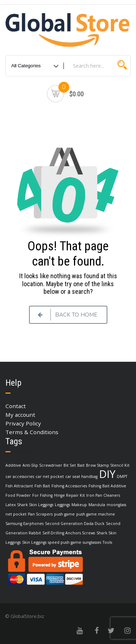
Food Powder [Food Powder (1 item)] (18, 495)
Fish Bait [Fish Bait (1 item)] (42, 486)
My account (20, 415)
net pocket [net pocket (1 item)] (16, 514)
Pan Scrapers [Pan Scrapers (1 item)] (40, 514)
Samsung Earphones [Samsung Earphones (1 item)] (24, 524)
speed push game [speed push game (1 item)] (65, 542)
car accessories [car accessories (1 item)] (20, 476)
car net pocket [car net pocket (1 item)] (50, 476)
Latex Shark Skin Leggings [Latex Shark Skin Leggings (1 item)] (29, 505)
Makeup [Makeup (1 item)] (79, 505)
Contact (16, 406)
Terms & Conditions (32, 432)
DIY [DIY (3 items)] (107, 474)
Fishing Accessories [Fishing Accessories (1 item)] (69, 486)
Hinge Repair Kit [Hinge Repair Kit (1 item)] (69, 495)
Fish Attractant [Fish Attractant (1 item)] (19, 486)
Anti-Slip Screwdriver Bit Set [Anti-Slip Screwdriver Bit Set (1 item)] (49, 465)
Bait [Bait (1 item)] (81, 465)
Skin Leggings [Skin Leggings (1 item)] (34, 542)
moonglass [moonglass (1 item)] (116, 505)
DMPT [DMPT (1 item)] (122, 476)
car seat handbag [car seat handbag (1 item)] (81, 476)
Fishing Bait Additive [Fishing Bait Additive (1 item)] (107, 486)
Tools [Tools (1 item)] (107, 542)
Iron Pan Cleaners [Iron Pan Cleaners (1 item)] (103, 495)
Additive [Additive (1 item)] (13, 465)
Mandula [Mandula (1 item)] (97, 505)
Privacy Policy (23, 423)
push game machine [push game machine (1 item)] (96, 514)
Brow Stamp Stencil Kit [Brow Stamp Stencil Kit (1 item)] (108, 465)
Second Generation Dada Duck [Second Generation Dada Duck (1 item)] (75, 524)
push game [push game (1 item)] (64, 514)
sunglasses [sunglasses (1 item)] (92, 542)
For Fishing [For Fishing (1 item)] (42, 495)
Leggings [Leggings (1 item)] (62, 505)
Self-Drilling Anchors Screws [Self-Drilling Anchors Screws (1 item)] (69, 533)
